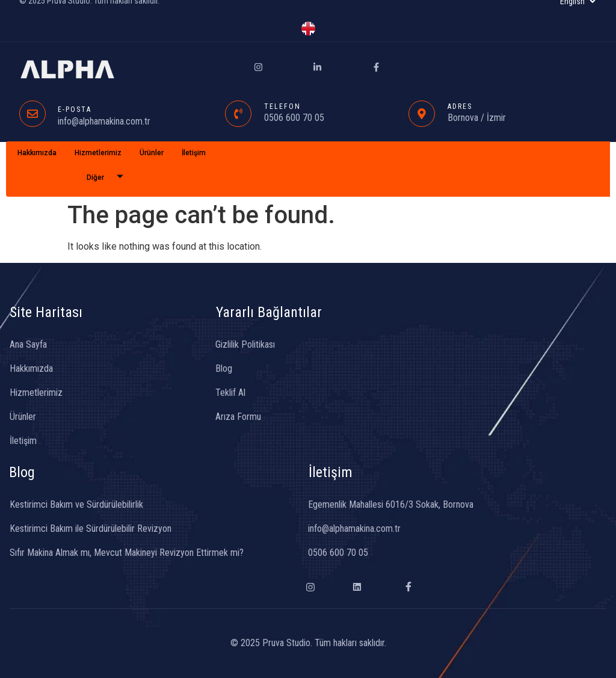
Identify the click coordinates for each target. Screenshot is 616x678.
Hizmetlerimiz (98, 153)
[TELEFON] (238, 114)
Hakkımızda (37, 153)
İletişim (194, 153)
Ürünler (152, 153)
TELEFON (282, 106)
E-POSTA (75, 109)
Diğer (109, 178)
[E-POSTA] (32, 114)
